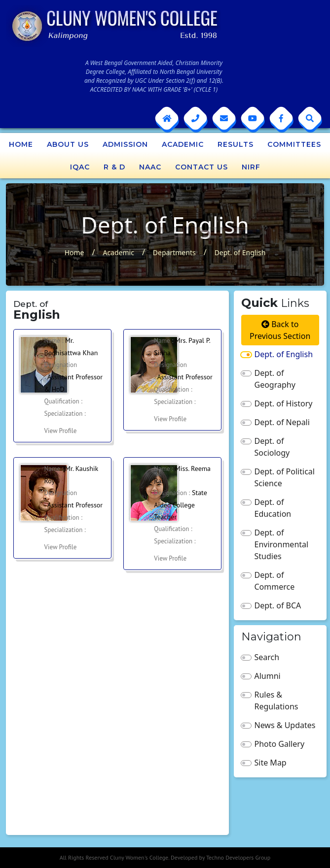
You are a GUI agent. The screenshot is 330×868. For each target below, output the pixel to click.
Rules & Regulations (276, 701)
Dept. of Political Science (285, 477)
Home (21, 144)
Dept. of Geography (275, 379)
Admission (125, 144)
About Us (68, 144)
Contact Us (202, 167)
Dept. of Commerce (275, 581)
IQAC (80, 167)
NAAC (150, 167)
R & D (114, 167)
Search (267, 657)
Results (236, 144)
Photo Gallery (280, 744)
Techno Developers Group (238, 857)
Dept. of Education (273, 508)
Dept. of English (240, 252)
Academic (183, 144)
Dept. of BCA (278, 605)
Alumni (268, 676)
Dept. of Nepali (282, 422)
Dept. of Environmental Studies (282, 544)
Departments (174, 252)
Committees (294, 144)
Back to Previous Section (280, 330)
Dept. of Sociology (272, 447)
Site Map (271, 763)
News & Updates (285, 725)
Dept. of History (284, 403)
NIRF (251, 167)
